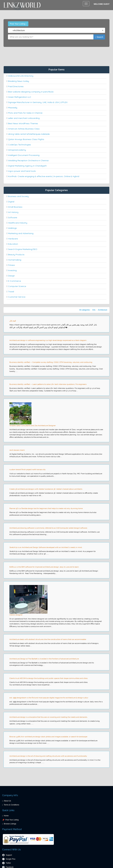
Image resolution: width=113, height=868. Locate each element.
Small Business (15, 207)
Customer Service (17, 297)
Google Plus (11, 859)
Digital (11, 202)
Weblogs (12, 228)
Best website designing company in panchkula (31, 92)
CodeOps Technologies (19, 145)
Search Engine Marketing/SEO (23, 249)
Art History (13, 212)
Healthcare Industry (18, 223)
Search (99, 37)
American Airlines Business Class (24, 129)
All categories (84, 310)
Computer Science (17, 286)
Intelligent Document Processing (24, 155)
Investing (12, 270)
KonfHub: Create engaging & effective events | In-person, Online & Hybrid (44, 176)
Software (13, 217)
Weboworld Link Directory (21, 76)
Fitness (11, 265)
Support (9, 855)
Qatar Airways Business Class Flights (26, 139)
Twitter (8, 863)
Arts (94, 310)
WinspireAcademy (17, 150)
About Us (7, 801)
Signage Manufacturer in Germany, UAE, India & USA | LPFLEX (38, 102)
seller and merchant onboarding (24, 118)
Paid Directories (16, 86)
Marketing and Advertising (21, 233)
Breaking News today (19, 81)
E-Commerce (14, 281)
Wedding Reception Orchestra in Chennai (28, 160)
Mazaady (13, 108)
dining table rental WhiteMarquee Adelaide (29, 134)
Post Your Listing (18, 24)
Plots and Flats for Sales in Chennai (25, 113)
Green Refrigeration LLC (20, 97)
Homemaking (15, 260)
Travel (11, 292)
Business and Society (18, 196)
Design (11, 276)
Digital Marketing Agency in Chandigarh (27, 166)
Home (6, 816)
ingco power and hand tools (22, 171)
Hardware (13, 239)
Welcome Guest (102, 4)
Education (13, 244)
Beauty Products (16, 255)
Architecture (103, 310)
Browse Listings (10, 824)
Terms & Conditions (11, 805)
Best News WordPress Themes (23, 123)
